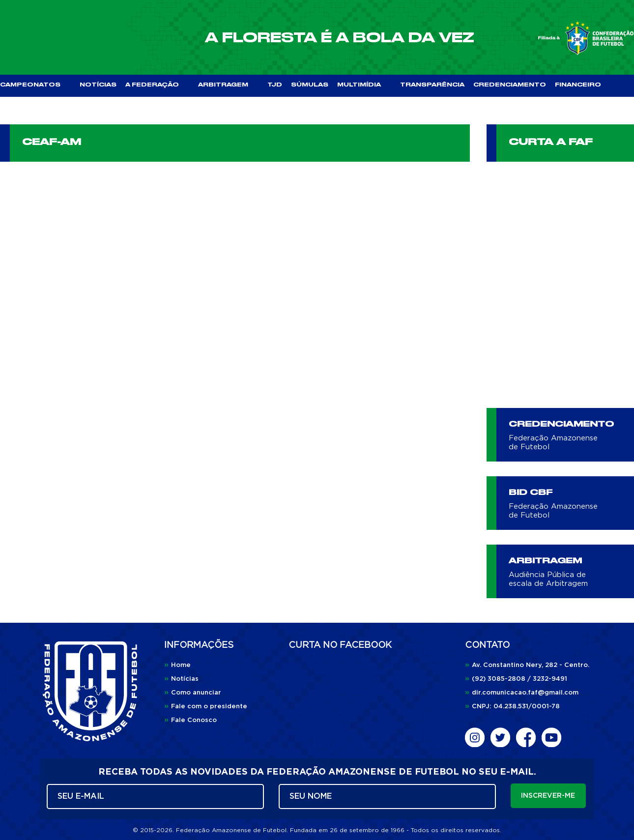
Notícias (181, 679)
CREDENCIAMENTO (510, 85)
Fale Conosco (190, 720)
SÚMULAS (310, 85)
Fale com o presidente (206, 707)
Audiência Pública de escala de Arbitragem (548, 579)
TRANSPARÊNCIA (432, 85)
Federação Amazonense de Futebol (553, 443)
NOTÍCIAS (98, 85)
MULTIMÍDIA (364, 85)
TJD (275, 85)
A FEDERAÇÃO (157, 85)
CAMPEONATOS (35, 85)
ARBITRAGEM (228, 85)
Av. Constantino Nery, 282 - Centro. (527, 665)
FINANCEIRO (578, 85)
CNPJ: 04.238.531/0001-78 (512, 707)
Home (177, 665)
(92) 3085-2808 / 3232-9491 (516, 679)
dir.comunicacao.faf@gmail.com (522, 693)
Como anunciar (193, 693)
